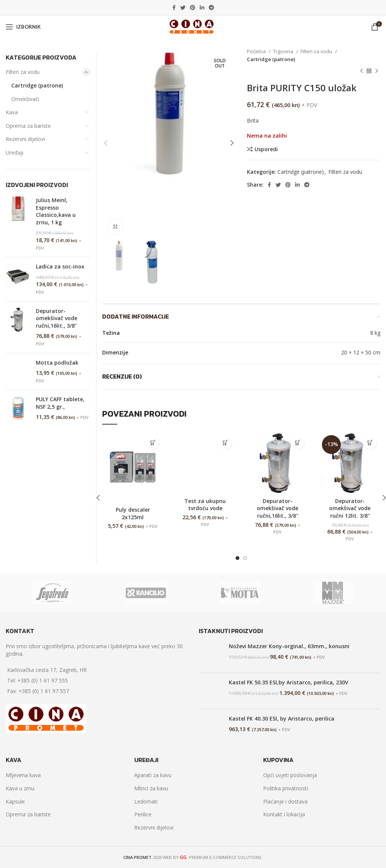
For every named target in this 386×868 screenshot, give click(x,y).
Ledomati (146, 801)
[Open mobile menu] (23, 27)
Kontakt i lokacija (284, 814)
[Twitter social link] (183, 8)
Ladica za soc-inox (60, 266)
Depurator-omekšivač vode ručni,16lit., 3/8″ (277, 508)
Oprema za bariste (28, 126)
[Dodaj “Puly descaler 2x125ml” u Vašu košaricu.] (153, 443)
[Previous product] (361, 71)
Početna (257, 51)
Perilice (143, 814)
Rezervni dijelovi (25, 139)
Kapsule (15, 801)
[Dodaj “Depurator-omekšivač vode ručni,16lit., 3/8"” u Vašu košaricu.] (298, 443)
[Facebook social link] (174, 8)
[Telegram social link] (211, 8)
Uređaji (15, 153)
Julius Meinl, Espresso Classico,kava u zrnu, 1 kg (56, 211)
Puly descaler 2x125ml (133, 513)
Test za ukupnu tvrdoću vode (205, 505)
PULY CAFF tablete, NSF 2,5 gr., (60, 403)
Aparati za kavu (153, 775)
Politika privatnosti (286, 788)
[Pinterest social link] (193, 8)
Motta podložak (57, 363)
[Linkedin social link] (202, 8)
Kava (12, 112)
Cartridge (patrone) (271, 59)
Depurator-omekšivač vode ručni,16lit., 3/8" (57, 318)
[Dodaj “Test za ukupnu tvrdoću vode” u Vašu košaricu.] (225, 443)
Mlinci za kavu (151, 788)
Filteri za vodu (317, 51)
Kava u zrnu (20, 788)
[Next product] (377, 71)
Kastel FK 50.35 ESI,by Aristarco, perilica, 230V (289, 682)
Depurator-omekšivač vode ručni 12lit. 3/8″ (350, 508)
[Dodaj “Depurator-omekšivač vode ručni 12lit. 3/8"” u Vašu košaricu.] (370, 443)
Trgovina (284, 51)
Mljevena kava (23, 775)
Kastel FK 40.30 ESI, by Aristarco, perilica (282, 718)
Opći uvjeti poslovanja (290, 775)
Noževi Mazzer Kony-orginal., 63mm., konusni (289, 646)
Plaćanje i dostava (285, 801)
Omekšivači (25, 99)
